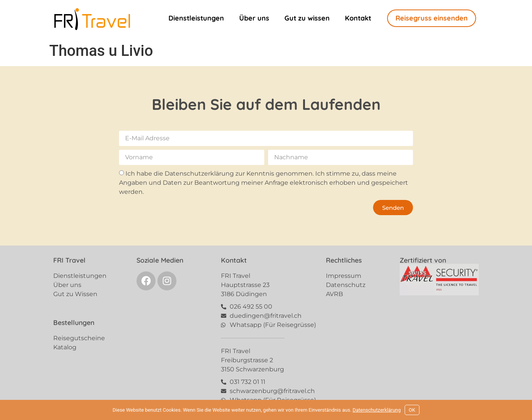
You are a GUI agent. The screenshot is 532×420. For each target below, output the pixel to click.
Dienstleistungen (196, 18)
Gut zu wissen (307, 18)
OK (412, 410)
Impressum (344, 276)
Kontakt (358, 18)
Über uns (254, 18)
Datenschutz (346, 285)
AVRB (334, 294)
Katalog (65, 347)
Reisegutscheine (79, 338)
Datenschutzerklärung (377, 410)
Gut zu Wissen (75, 294)
